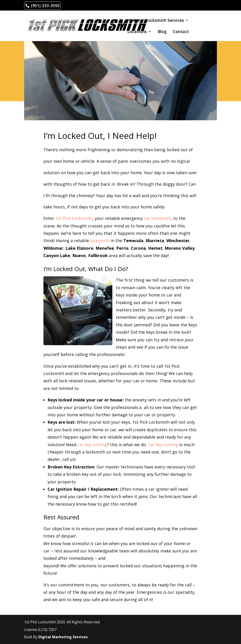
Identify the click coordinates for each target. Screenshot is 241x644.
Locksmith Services (165, 21)
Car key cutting (163, 445)
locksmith (100, 241)
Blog (162, 32)
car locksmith (157, 218)
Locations (137, 32)
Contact (181, 32)
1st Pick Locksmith (74, 218)
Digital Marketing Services (63, 637)
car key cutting (92, 445)
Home (133, 21)
